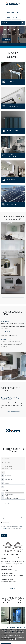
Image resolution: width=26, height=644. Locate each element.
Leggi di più (11, 639)
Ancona (14, 496)
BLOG (8, 18)
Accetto (19, 639)
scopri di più (7, 40)
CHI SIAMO (16, 18)
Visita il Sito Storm (13, 411)
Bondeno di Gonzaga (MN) (14, 498)
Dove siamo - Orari (13, 13)
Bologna (14, 497)
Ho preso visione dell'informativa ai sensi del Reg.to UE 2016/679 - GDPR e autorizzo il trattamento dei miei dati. (13, 528)
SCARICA (13, 588)
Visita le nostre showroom (13, 299)
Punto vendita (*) (5, 490)
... (14, 493)
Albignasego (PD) (14, 494)
